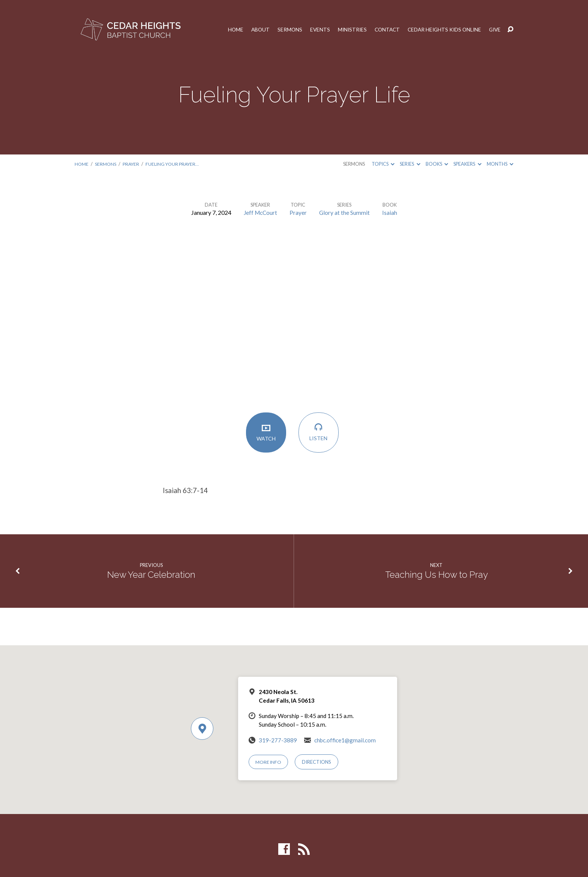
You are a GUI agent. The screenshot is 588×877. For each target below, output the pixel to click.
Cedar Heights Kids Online (442, 30)
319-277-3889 (278, 740)
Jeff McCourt (260, 212)
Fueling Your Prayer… (174, 164)
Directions (317, 762)
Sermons (283, 30)
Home (227, 30)
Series (410, 164)
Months (500, 164)
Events (313, 30)
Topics (383, 164)
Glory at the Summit (345, 212)
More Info (269, 762)
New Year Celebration (151, 575)
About (253, 30)
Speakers (467, 164)
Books (437, 164)
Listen (320, 434)
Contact (382, 30)
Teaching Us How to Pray (436, 575)
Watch (268, 434)
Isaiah (391, 212)
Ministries (346, 30)
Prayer (132, 164)
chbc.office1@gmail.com (345, 740)
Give (495, 30)
